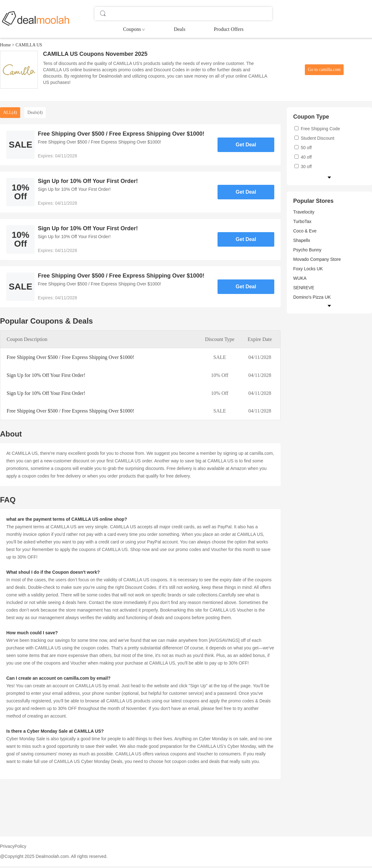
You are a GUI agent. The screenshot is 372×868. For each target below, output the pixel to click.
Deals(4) (35, 112)
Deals (179, 29)
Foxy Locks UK (308, 269)
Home (5, 45)
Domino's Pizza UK (312, 297)
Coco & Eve (305, 231)
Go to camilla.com (324, 70)
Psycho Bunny (307, 250)
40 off (303, 157)
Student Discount (314, 138)
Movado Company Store (317, 259)
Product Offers (229, 29)
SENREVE (304, 288)
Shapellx (302, 240)
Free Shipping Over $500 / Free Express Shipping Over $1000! (70, 357)
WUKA (300, 278)
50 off (303, 148)
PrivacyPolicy (13, 846)
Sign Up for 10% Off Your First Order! (46, 375)
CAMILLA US (29, 45)
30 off (303, 167)
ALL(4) (10, 112)
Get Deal (246, 145)
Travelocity (304, 212)
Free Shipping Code (317, 129)
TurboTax (302, 221)
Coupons (132, 29)
